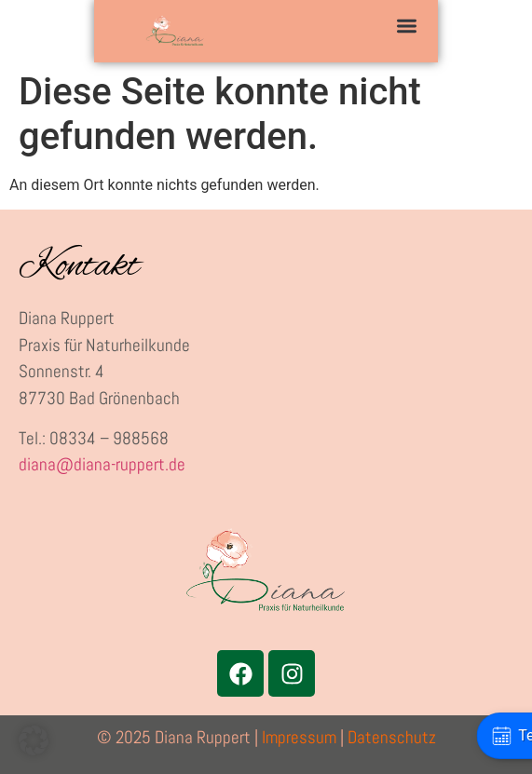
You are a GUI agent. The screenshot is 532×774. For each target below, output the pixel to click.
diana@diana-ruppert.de (102, 464)
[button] (407, 26)
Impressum (299, 737)
